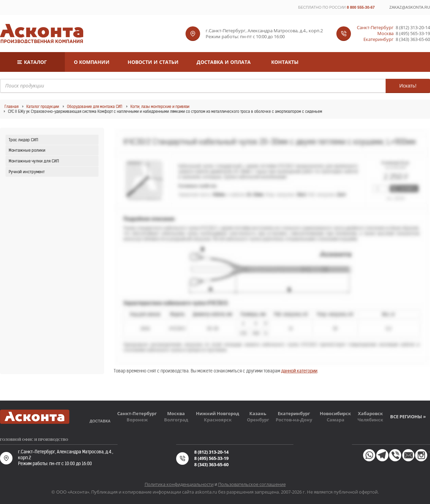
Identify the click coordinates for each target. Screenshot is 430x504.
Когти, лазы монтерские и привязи (160, 107)
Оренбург (258, 420)
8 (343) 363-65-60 (413, 39)
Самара (336, 420)
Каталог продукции (43, 107)
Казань (258, 413)
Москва (176, 413)
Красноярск (218, 420)
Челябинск (370, 420)
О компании (92, 62)
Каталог (35, 62)
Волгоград (176, 420)
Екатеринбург (294, 413)
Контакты (285, 62)
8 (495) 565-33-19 (413, 33)
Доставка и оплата (224, 62)
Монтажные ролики (27, 150)
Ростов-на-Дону (294, 420)
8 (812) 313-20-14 (413, 28)
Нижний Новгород (218, 413)
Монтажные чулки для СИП (34, 161)
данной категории (299, 371)
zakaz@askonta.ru (410, 7)
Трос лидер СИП (23, 140)
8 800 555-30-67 (361, 7)
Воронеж (137, 420)
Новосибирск (335, 413)
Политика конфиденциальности (179, 484)
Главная (11, 107)
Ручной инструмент (27, 172)
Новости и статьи (153, 62)
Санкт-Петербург (137, 413)
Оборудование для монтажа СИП (95, 107)
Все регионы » (408, 417)
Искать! (408, 86)
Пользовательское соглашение (252, 484)
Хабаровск (370, 413)
